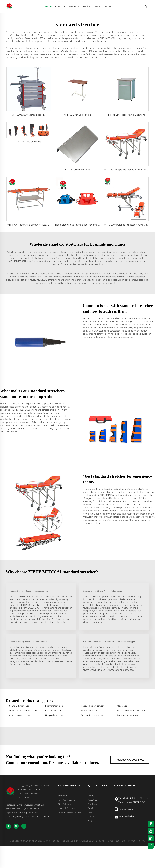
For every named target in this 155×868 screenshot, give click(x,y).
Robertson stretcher (127, 715)
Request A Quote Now (130, 760)
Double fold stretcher (92, 715)
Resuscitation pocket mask (23, 711)
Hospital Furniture (67, 808)
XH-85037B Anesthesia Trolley (29, 115)
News (97, 6)
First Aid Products (67, 800)
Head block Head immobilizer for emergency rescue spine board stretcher (96, 225)
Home (48, 6)
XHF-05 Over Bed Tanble (77, 115)
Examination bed (54, 706)
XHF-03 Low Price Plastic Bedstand (126, 115)
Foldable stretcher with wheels (133, 711)
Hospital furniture (54, 715)
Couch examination (20, 715)
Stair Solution (64, 804)
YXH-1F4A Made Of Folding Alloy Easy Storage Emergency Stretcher (43, 225)
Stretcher (62, 796)
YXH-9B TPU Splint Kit (29, 142)
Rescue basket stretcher (94, 706)
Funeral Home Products (69, 812)
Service (86, 6)
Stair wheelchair (89, 711)
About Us (60, 6)
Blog (90, 821)
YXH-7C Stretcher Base (78, 170)
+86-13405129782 (127, 809)
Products (74, 6)
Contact (108, 6)
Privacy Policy (137, 841)
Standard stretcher (19, 706)
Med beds (122, 706)
